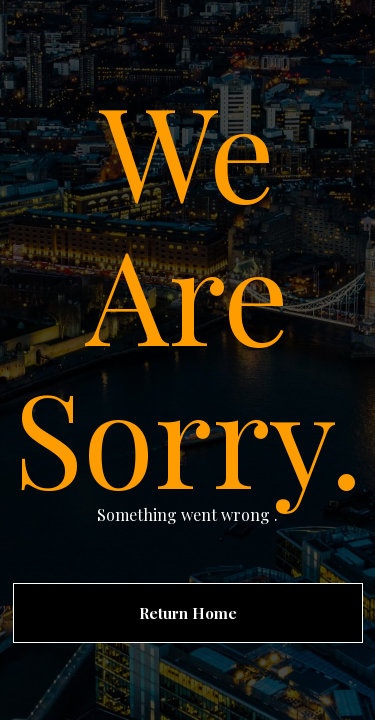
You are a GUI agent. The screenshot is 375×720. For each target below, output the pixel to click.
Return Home (188, 613)
